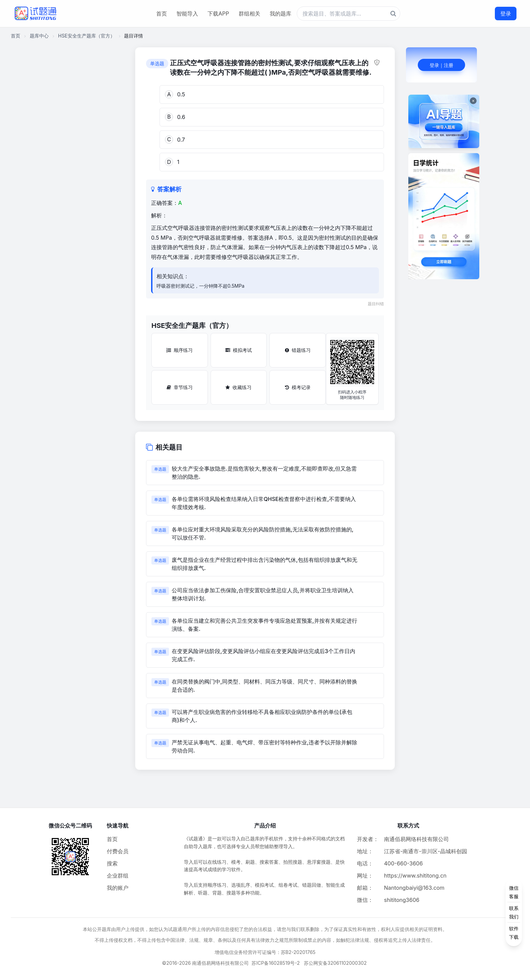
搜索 (112, 863)
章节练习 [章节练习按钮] (180, 387)
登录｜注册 (441, 65)
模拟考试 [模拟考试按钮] (239, 350)
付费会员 (118, 851)
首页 (162, 14)
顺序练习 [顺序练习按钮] (179, 350)
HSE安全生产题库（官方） (87, 36)
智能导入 (187, 14)
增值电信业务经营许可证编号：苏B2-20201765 (265, 952)
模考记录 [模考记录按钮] (298, 387)
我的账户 (118, 888)
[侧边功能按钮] (514, 912)
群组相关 (249, 14)
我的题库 (281, 14)
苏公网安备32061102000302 (335, 963)
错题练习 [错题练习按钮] (298, 350)
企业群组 (118, 876)
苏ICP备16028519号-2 (276, 963)
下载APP (218, 14)
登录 (506, 14)
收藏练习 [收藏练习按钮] (238, 387)
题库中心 (39, 36)
